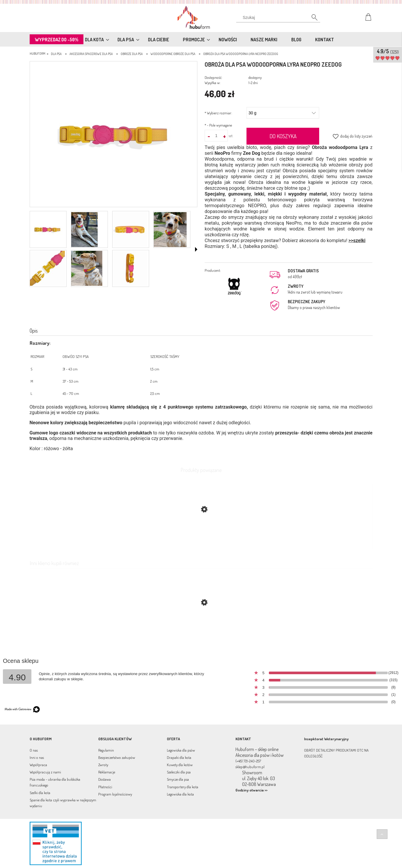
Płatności (105, 787)
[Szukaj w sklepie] (279, 17)
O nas (34, 750)
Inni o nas (37, 757)
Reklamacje (107, 772)
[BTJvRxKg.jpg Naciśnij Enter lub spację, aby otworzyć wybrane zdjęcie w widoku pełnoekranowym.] (113, 135)
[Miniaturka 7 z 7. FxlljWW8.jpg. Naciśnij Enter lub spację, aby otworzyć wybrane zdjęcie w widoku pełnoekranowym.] (130, 268)
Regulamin (106, 750)
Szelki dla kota (40, 793)
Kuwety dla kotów (180, 765)
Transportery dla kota (183, 787)
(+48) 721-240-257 (248, 761)
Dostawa (104, 779)
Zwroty (103, 765)
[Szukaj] (312, 19)
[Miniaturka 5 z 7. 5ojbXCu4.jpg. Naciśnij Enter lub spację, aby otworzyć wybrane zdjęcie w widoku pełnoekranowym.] (47, 268)
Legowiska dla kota (180, 794)
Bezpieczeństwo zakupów (117, 757)
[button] (196, 249)
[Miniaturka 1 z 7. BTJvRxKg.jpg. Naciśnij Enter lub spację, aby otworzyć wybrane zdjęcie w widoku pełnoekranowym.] (47, 230)
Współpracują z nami (45, 772)
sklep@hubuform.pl (250, 767)
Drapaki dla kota (179, 757)
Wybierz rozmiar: (218, 113)
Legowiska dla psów (181, 750)
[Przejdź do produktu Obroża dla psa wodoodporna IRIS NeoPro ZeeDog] (201, 630)
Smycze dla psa (178, 779)
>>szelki (357, 240)
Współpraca (38, 765)
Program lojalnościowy (115, 794)
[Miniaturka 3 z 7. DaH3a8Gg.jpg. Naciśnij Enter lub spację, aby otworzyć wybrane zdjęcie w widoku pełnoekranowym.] (130, 230)
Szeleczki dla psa (179, 772)
